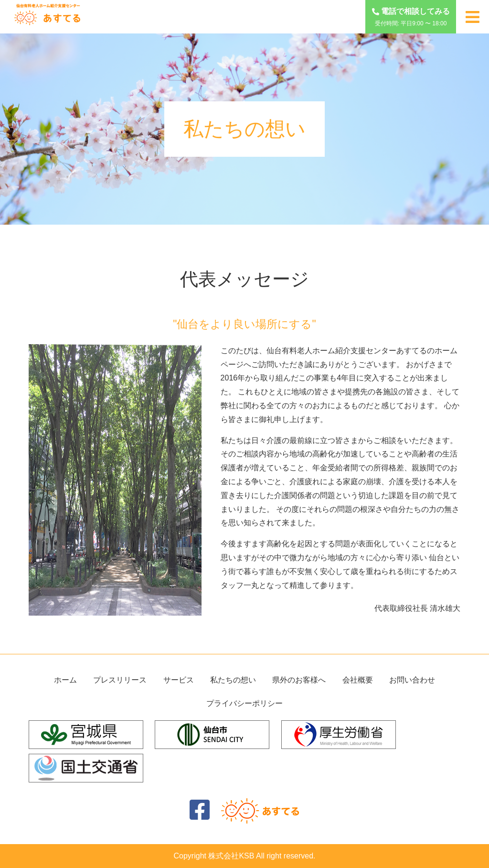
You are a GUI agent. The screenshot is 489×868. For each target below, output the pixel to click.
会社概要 (358, 680)
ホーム (65, 680)
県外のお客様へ (299, 680)
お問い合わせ (412, 680)
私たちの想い (233, 680)
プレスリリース (120, 680)
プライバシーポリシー (244, 703)
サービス (179, 680)
